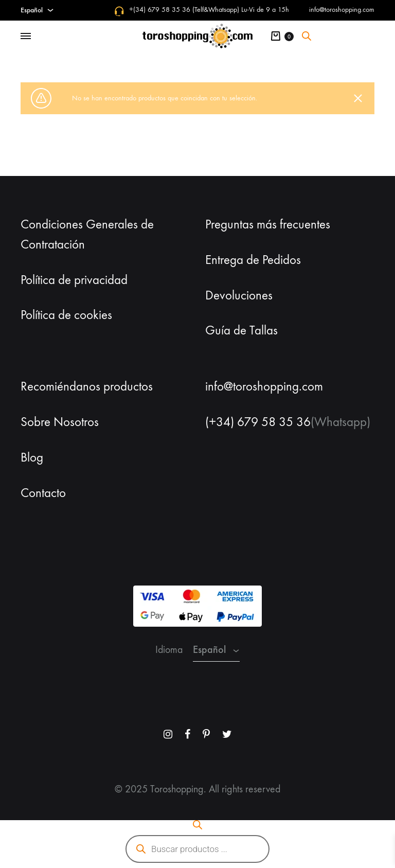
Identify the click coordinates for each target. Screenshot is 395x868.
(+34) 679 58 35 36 (258, 422)
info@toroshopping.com (342, 10)
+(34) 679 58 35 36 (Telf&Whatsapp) (184, 10)
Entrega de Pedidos (253, 260)
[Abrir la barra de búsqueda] (307, 36)
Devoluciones (239, 295)
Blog (32, 457)
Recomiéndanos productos (87, 386)
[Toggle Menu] (26, 37)
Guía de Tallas (241, 330)
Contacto (43, 493)
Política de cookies (66, 315)
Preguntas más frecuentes (268, 224)
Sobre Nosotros (60, 422)
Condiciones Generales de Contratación (87, 234)
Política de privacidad (74, 280)
